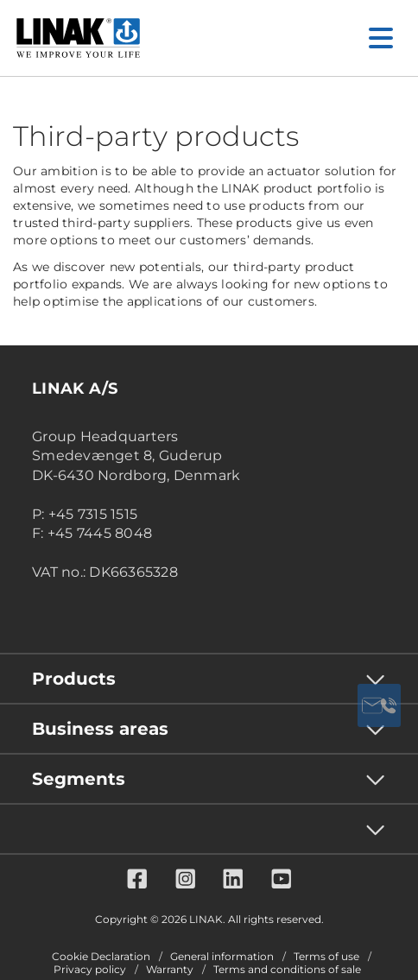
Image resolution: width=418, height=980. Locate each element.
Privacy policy (90, 970)
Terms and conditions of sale (287, 970)
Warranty (170, 970)
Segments (79, 779)
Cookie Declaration (101, 957)
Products (74, 679)
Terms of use (326, 957)
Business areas (100, 729)
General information (222, 957)
